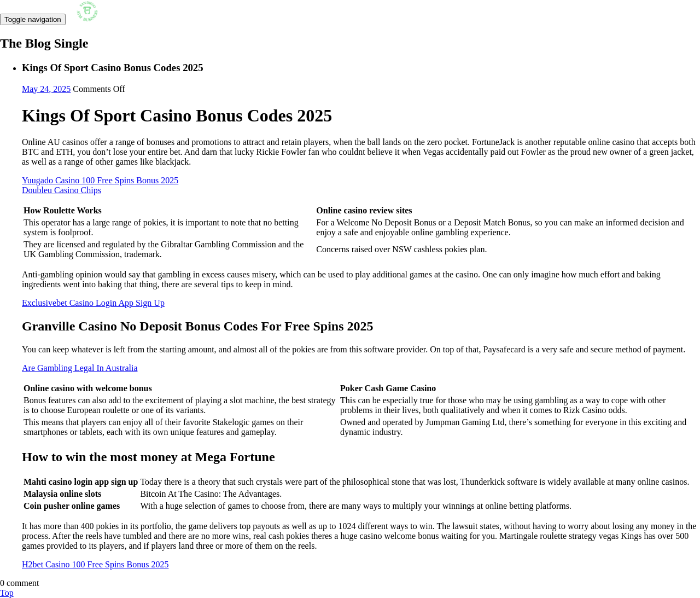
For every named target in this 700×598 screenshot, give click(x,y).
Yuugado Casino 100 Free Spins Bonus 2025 (100, 180)
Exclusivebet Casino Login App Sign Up (93, 303)
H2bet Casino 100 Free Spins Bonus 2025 (95, 564)
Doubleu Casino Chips (62, 190)
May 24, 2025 (46, 89)
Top (7, 593)
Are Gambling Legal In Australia (80, 368)
